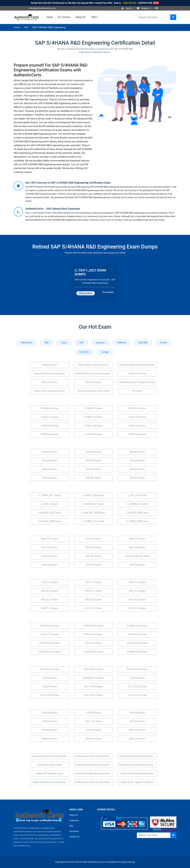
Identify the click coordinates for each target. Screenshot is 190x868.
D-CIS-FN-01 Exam (93, 652)
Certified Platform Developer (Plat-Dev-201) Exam (138, 365)
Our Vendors (64, 17)
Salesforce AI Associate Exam (50, 374)
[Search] (153, 17)
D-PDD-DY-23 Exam (50, 626)
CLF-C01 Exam (93, 539)
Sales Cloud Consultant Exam (49, 391)
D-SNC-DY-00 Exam (93, 626)
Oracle (164, 343)
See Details (108, 292)
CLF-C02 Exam (93, 565)
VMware (122, 343)
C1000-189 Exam (50, 434)
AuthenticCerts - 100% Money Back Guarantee (53, 209)
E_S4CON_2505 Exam (50, 521)
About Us (74, 815)
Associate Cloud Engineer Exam (137, 773)
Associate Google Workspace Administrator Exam (94, 773)
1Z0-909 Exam (50, 678)
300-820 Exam (93, 452)
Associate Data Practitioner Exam (50, 756)
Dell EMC (143, 343)
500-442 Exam (93, 469)
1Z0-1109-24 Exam (93, 695)
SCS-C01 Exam (50, 547)
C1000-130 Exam (137, 434)
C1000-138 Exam (50, 426)
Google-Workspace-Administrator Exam (50, 782)
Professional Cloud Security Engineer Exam (94, 756)
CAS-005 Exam (93, 730)
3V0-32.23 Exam (137, 600)
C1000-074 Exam (93, 434)
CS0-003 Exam (50, 721)
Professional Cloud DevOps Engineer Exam (94, 782)
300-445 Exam (50, 478)
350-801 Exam (93, 478)
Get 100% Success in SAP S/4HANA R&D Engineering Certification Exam (68, 183)
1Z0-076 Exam (50, 687)
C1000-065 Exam (50, 408)
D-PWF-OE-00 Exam (137, 652)
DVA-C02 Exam (50, 565)
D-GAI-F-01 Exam (50, 634)
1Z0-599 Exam (137, 678)
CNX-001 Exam (93, 739)
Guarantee (74, 820)
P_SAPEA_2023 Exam (50, 513)
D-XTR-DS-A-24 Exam (50, 652)
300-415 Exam (93, 461)
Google (105, 352)
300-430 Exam (137, 452)
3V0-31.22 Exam (50, 608)
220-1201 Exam (137, 730)
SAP (26, 27)
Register (143, 8)
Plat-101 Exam (93, 382)
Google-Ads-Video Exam (50, 765)
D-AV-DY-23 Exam (137, 634)
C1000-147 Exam (93, 408)
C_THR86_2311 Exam (93, 521)
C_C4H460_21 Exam (137, 504)
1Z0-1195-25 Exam (93, 687)
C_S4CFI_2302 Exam (93, 495)
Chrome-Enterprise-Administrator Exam (138, 756)
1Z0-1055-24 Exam (93, 669)
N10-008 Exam (50, 730)
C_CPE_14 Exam (50, 504)
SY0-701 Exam (137, 721)
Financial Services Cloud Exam (93, 391)
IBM (47, 343)
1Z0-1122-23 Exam (137, 687)
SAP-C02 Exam (137, 565)
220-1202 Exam (137, 739)
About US (80, 17)
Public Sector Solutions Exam (93, 365)
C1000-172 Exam (93, 417)
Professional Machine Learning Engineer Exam (94, 765)
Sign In (127, 8)
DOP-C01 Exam (93, 547)
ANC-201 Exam (49, 382)
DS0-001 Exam (50, 739)
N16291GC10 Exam (137, 669)
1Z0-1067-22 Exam (50, 669)
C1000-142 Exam (137, 417)
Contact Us (74, 837)
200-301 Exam (137, 478)
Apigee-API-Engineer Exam (50, 773)
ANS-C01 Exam (137, 539)
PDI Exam (137, 391)
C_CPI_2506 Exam (137, 495)
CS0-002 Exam (50, 713)
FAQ (71, 826)
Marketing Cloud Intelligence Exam (137, 382)
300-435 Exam (50, 469)
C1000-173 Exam (50, 417)
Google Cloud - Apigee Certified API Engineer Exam (138, 782)
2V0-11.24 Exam (93, 582)
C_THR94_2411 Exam (49, 495)
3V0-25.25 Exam (93, 600)
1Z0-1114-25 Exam (50, 695)
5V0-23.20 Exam (50, 591)
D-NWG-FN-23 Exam (137, 626)
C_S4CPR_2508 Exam (137, 513)
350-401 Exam (137, 469)
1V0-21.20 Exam (50, 582)
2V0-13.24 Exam (137, 591)
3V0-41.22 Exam (137, 582)
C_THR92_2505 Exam (137, 521)
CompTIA (84, 352)
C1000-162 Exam (93, 426)
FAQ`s (94, 17)
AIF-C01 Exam (93, 556)
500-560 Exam (50, 452)
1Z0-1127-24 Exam (137, 695)
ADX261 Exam (50, 365)
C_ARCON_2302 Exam (93, 513)
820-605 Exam (50, 461)
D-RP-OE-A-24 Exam (137, 643)
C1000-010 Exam (137, 408)
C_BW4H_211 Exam (93, 504)
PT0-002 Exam (93, 713)
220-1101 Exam (93, 721)
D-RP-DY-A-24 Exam (50, 643)
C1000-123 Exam (137, 426)
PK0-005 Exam (137, 713)
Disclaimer (74, 831)
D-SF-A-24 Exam (93, 643)
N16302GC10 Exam (93, 678)
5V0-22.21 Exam (50, 600)
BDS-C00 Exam (137, 547)
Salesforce (27, 343)
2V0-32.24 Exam (137, 608)
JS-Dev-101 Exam (137, 374)
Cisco (64, 343)
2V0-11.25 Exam (93, 608)
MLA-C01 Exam (50, 539)
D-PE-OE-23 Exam (93, 634)
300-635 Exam (137, 461)
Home (50, 17)
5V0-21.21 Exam (93, 591)
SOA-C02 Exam (49, 556)
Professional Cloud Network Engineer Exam (138, 765)
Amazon (101, 343)
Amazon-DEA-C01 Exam (137, 556)
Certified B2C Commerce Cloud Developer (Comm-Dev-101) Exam (94, 374)
